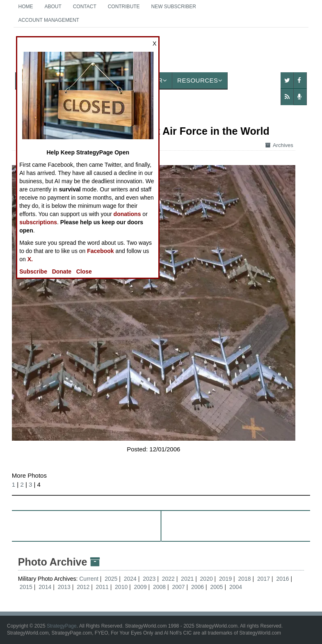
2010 (121, 587)
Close (84, 271)
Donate (62, 271)
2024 (130, 579)
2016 (282, 579)
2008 (159, 587)
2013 (64, 587)
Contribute (124, 7)
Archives (279, 145)
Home (26, 7)
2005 (216, 587)
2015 (26, 587)
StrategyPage (62, 626)
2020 (207, 579)
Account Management (49, 20)
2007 (178, 587)
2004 (236, 587)
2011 (102, 587)
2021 (187, 579)
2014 (45, 587)
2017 (264, 579)
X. (30, 259)
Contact (85, 7)
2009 (140, 587)
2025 (111, 579)
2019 (225, 579)
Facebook (100, 251)
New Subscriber (174, 7)
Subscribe (33, 271)
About (53, 7)
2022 (168, 579)
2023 (149, 579)
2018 (245, 579)
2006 (198, 587)
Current (90, 579)
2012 (83, 587)
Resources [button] (200, 80)
